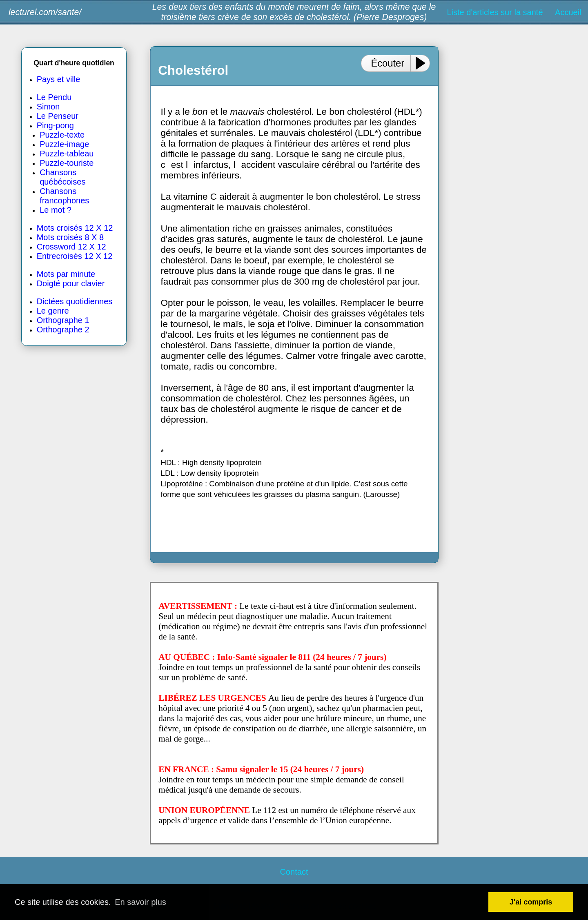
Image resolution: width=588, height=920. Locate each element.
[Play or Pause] (423, 63)
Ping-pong (55, 125)
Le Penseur (58, 116)
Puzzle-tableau (67, 154)
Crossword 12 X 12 (71, 247)
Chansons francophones (64, 196)
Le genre (53, 311)
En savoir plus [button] (140, 902)
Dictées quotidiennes (75, 301)
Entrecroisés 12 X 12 (75, 256)
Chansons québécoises (62, 177)
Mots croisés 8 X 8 (70, 237)
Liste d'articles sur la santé (495, 12)
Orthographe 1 (63, 320)
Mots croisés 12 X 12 (75, 228)
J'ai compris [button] (531, 902)
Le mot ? (56, 210)
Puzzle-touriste (67, 163)
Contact (294, 872)
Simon (48, 107)
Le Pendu (54, 97)
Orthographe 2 (63, 330)
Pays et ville (59, 79)
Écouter (388, 63)
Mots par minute (66, 274)
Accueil (568, 12)
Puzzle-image (64, 144)
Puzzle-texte (62, 135)
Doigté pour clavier (71, 283)
